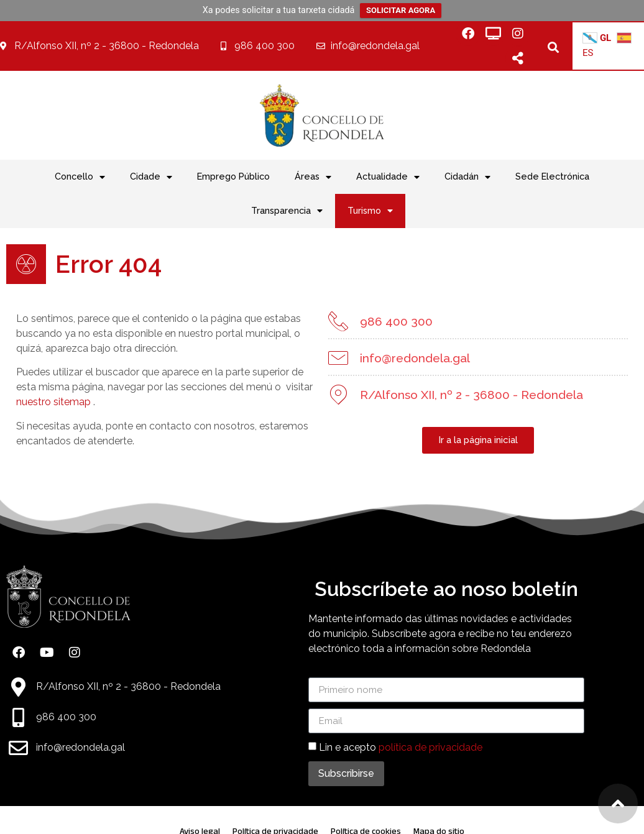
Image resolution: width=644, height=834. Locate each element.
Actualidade (388, 177)
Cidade (151, 177)
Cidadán (467, 177)
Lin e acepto (401, 747)
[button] (553, 47)
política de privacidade (430, 747)
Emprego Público (233, 176)
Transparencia (287, 211)
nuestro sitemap (53, 402)
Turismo (370, 211)
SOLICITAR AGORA (401, 10)
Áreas (313, 177)
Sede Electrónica (552, 176)
